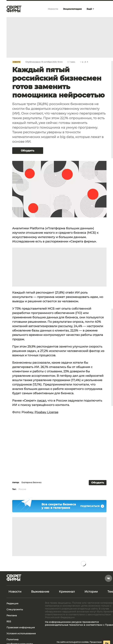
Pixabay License (46, 412)
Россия (22, 489)
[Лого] (14, 9)
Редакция (12, 603)
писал (42, 401)
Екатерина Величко (32, 482)
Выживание (40, 592)
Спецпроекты (15, 609)
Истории (91, 592)
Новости (17, 62)
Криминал (67, 592)
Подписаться (92, 506)
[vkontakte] (108, 578)
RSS (9, 621)
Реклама (12, 615)
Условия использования (21, 633)
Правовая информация (21, 627)
